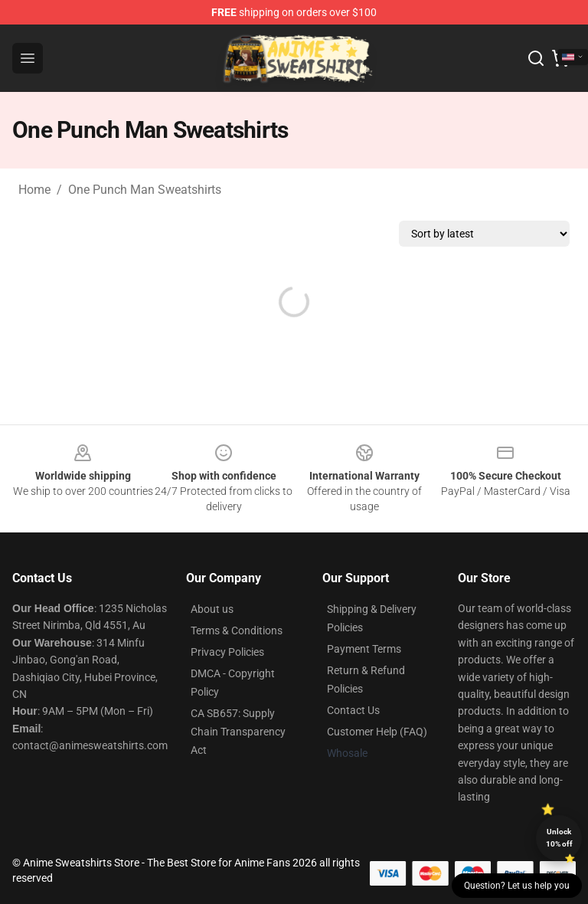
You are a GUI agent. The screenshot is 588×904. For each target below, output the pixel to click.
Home (34, 190)
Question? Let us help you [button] (517, 886)
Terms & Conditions (237, 631)
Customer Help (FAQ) (377, 732)
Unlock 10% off (559, 838)
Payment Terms (364, 649)
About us (212, 609)
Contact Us (353, 710)
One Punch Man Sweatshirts (145, 190)
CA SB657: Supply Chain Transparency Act (238, 732)
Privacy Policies (227, 652)
